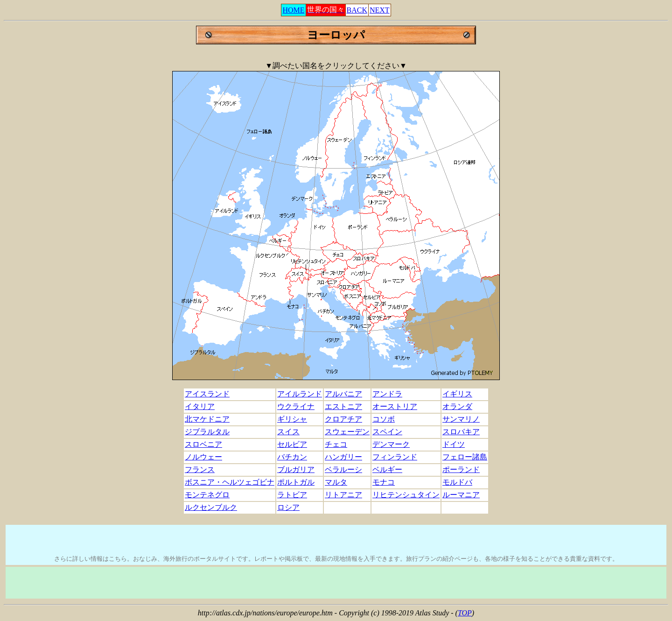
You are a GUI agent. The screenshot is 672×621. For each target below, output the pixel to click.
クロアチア (343, 419)
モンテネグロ (207, 495)
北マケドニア (207, 419)
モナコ (384, 482)
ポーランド (461, 469)
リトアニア (343, 495)
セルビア (292, 444)
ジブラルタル (207, 432)
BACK (357, 10)
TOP (465, 613)
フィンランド (395, 457)
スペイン (387, 432)
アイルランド (300, 394)
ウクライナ (296, 406)
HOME (293, 10)
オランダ (457, 406)
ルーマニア (461, 495)
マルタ (336, 482)
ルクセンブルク (211, 507)
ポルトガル (296, 482)
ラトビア (292, 495)
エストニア (343, 406)
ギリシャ (292, 419)
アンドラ (387, 394)
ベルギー (387, 469)
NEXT (380, 10)
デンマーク (391, 444)
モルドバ (457, 482)
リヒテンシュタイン (406, 495)
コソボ (384, 419)
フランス (200, 469)
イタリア (200, 406)
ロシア (288, 507)
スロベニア (203, 444)
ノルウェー (203, 457)
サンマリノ (461, 419)
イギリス (457, 394)
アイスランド (207, 394)
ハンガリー (343, 457)
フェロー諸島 (465, 457)
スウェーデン (347, 432)
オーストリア (395, 406)
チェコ (336, 444)
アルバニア (343, 394)
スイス (288, 432)
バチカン (292, 457)
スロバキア (461, 432)
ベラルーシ (343, 469)
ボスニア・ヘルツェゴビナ (230, 482)
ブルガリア (296, 469)
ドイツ (454, 444)
